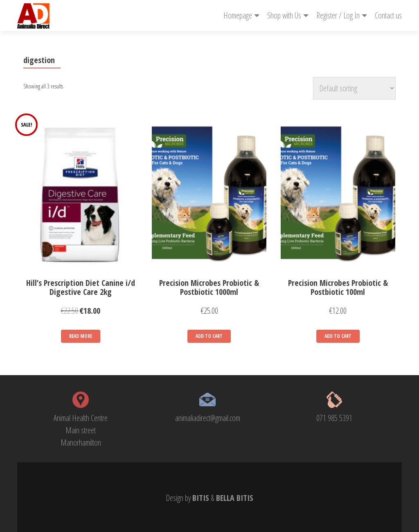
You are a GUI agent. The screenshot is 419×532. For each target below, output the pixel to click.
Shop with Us (284, 15)
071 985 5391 (334, 418)
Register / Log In (338, 15)
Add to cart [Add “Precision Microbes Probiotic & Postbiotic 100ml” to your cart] (338, 336)
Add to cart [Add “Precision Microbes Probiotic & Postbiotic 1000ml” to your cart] (209, 336)
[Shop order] (354, 88)
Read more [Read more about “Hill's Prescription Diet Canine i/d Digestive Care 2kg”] (81, 336)
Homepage (238, 15)
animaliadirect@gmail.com (208, 418)
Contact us (388, 15)
